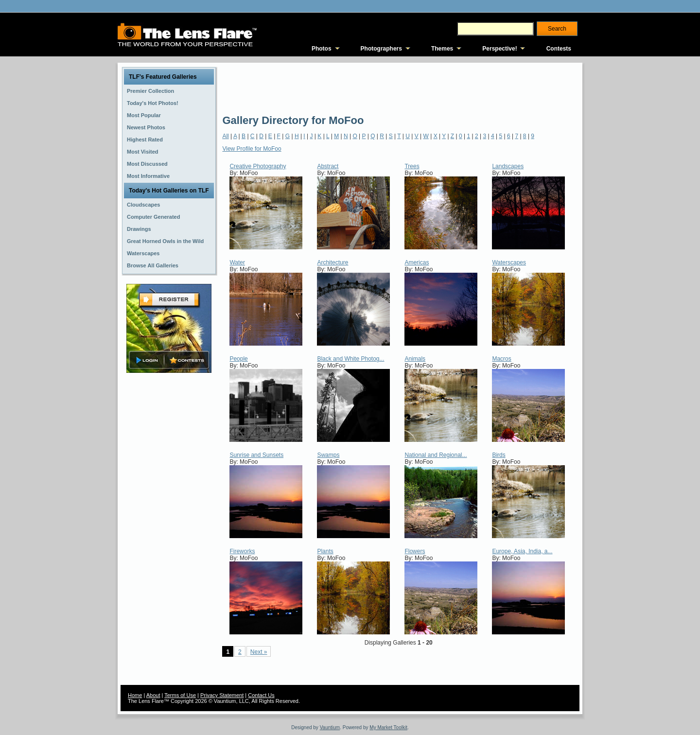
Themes (442, 49)
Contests (559, 49)
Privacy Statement (222, 695)
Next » (259, 652)
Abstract (328, 166)
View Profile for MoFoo (252, 149)
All (225, 136)
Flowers (415, 551)
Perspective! (499, 49)
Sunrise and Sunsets (256, 455)
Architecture (332, 262)
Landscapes (508, 166)
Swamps (328, 455)
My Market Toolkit (388, 727)
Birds (499, 455)
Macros (501, 359)
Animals (415, 359)
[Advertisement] (399, 87)
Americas (417, 262)
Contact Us (261, 695)
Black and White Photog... (350, 359)
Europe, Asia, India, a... (522, 551)
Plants (325, 551)
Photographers (381, 49)
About (153, 695)
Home (135, 695)
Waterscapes (509, 262)
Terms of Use (180, 695)
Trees (412, 166)
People (238, 359)
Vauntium (330, 727)
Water (237, 262)
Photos (322, 49)
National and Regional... (436, 455)
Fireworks (242, 551)
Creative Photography (258, 166)
